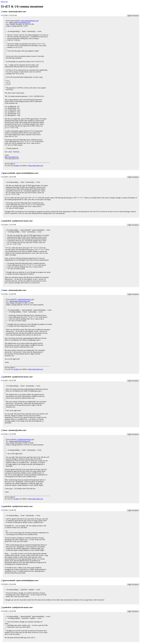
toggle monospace (133, 16)
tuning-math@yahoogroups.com (20, 22)
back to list (4, 2)
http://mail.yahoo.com (36, 166)
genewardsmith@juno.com (30, 21)
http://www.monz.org (11, 157)
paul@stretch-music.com (26, 299)
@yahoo (16, 166)
